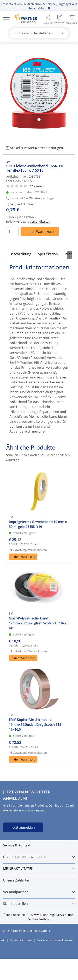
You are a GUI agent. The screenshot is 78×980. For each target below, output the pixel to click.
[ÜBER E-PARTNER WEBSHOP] (39, 857)
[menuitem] (60, 20)
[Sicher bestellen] (39, 904)
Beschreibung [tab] (20, 254)
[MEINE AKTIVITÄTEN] (39, 869)
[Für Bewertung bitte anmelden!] (37, 186)
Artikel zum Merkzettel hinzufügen (35, 148)
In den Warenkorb (40, 232)
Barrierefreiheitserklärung (55, 940)
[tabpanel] (39, 93)
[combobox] (39, 33)
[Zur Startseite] (24, 19)
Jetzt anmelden (23, 827)
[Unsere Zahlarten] (39, 880)
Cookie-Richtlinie (21, 940)
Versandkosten (40, 221)
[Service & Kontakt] (39, 845)
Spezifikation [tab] (48, 254)
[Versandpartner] (39, 892)
